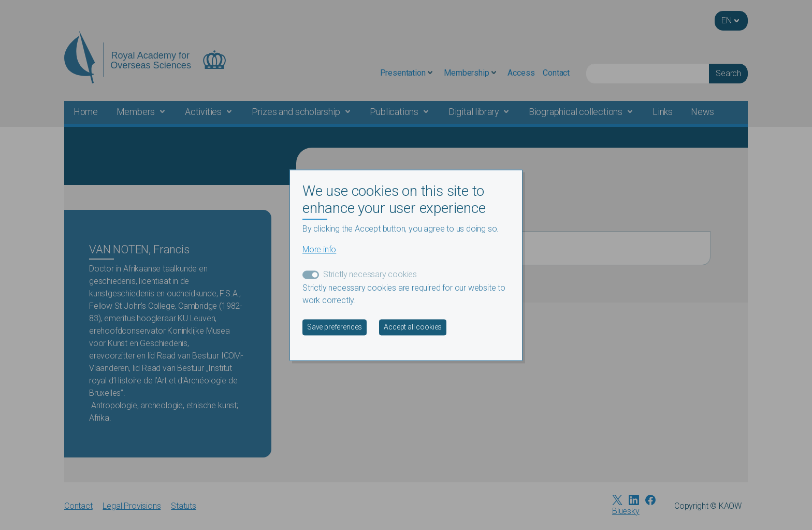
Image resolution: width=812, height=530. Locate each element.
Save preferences (335, 327)
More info (319, 249)
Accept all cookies (413, 327)
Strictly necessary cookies (370, 274)
